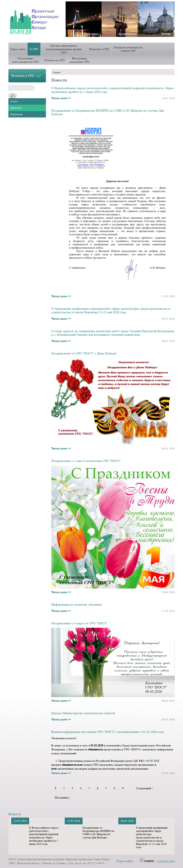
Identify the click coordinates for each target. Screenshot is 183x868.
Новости (16, 108)
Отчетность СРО (54, 60)
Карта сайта (18, 49)
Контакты (17, 114)
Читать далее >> (61, 98)
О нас (14, 101)
